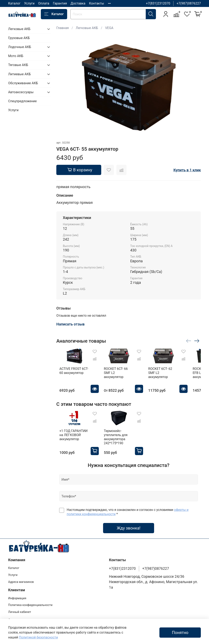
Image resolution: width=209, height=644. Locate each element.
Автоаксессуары (21, 92)
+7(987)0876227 (189, 3)
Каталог (14, 3)
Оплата (44, 3)
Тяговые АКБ (18, 65)
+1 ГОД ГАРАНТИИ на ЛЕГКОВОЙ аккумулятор (73, 432)
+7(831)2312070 (158, 3)
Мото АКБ (16, 56)
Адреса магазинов (21, 575)
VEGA (109, 28)
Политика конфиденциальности (30, 598)
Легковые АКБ (87, 28)
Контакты (96, 3)
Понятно (180, 633)
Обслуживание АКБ (23, 83)
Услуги (29, 3)
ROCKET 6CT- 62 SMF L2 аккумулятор (172, 374)
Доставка (78, 3)
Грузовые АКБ (19, 38)
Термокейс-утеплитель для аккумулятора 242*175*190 (124, 432)
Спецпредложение (22, 101)
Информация (17, 592)
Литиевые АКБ (19, 74)
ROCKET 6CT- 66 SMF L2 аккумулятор (122, 374)
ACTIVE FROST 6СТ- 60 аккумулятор (73, 374)
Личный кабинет (20, 605)
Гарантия (60, 3)
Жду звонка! (129, 521)
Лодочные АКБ (20, 47)
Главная (63, 28)
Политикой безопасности (38, 637)
